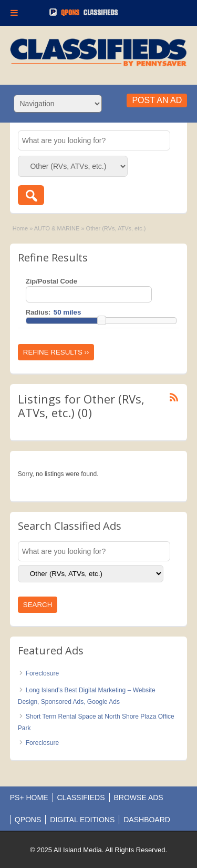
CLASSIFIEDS (81, 798)
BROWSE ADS (139, 798)
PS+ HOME (29, 798)
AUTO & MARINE (57, 228)
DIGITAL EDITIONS (82, 820)
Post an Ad (157, 100)
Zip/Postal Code (51, 281)
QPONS (28, 820)
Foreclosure (42, 673)
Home (20, 228)
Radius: (38, 312)
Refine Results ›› (56, 352)
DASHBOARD (147, 820)
